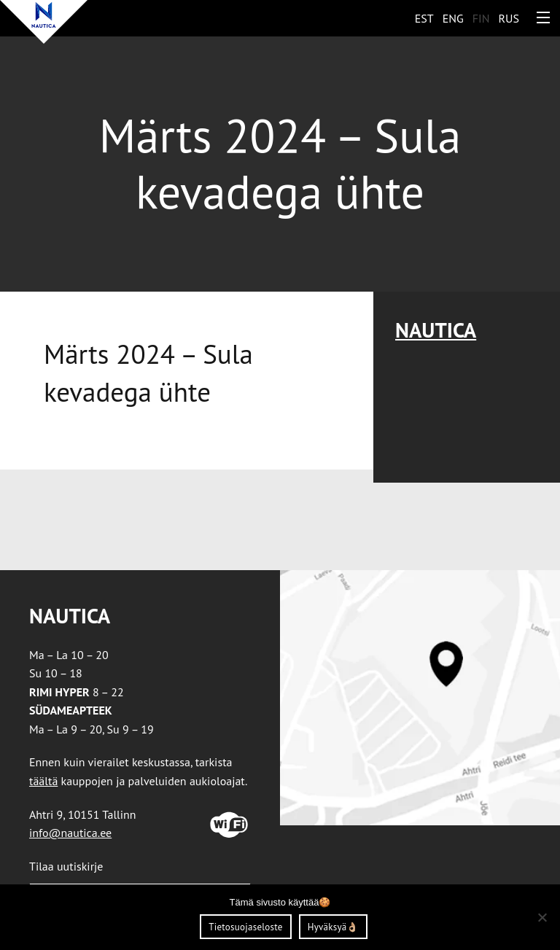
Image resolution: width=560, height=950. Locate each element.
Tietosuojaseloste (245, 927)
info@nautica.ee (70, 833)
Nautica (436, 330)
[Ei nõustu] (542, 917)
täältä (43, 781)
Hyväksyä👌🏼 (333, 927)
